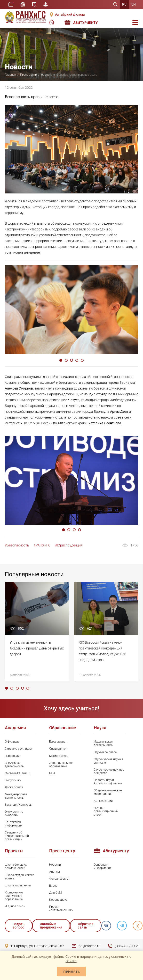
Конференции (103, 801)
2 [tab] (66, 360)
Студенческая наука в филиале (108, 761)
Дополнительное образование (61, 765)
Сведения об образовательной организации (17, 836)
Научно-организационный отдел (106, 811)
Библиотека (23, 4)
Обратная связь (86, 926)
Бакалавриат (58, 742)
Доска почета (14, 787)
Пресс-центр (28, 75)
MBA (52, 773)
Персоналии (13, 756)
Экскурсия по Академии (14, 813)
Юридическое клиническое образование (14, 896)
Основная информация (103, 866)
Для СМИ (56, 893)
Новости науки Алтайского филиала (108, 782)
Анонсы (55, 872)
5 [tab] (82, 360)
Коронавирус (58, 900)
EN (134, 4)
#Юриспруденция (69, 545)
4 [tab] (77, 360)
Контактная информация (14, 824)
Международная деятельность (16, 796)
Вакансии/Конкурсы (19, 805)
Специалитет (58, 749)
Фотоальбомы (59, 879)
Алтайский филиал (70, 15)
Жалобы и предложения (51, 926)
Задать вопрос (19, 926)
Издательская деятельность (103, 743)
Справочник (34, 4)
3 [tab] (71, 360)
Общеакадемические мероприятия (108, 792)
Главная (10, 75)
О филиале (12, 742)
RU (124, 4)
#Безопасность (17, 545)
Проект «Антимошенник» (61, 908)
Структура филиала (18, 749)
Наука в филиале (105, 752)
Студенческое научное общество (109, 771)
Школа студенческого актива (20, 877)
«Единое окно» (15, 906)
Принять (71, 972)
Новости (47, 75)
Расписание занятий (11, 4)
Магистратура (59, 756)
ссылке (71, 961)
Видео (53, 886)
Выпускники (13, 780)
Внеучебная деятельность (14, 765)
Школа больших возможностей (16, 866)
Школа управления (18, 885)
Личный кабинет (46, 4)
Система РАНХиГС (17, 773)
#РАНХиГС (42, 545)
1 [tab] (61, 360)
